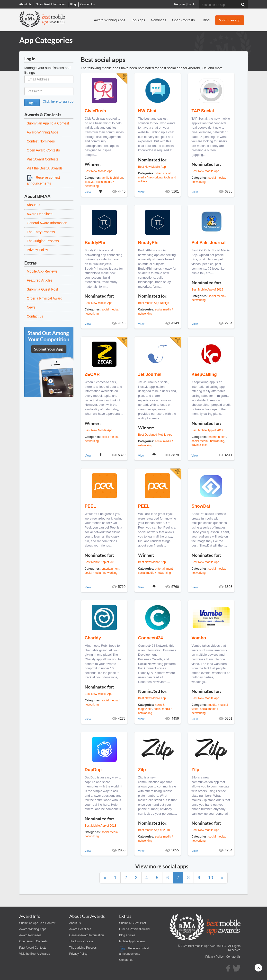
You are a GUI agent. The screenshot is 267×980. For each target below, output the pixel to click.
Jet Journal (150, 374)
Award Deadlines (40, 214)
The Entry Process (41, 232)
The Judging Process (43, 241)
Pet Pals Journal (209, 243)
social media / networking (208, 441)
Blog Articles (127, 935)
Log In (191, 4)
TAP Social (203, 111)
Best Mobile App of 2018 (100, 826)
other (158, 173)
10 (211, 878)
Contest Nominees (41, 141)
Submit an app (230, 20)
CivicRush (95, 111)
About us (33, 205)
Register (180, 4)
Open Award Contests (43, 150)
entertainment (217, 437)
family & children (112, 178)
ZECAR (92, 374)
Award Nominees (30, 935)
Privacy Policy (37, 250)
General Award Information (47, 223)
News (31, 307)
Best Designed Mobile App (155, 435)
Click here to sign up (58, 101)
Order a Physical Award (44, 298)
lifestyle (89, 182)
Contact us (35, 316)
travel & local (200, 445)
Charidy (93, 638)
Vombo (199, 638)
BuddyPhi (95, 243)
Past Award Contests (43, 159)
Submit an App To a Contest (48, 123)
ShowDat (201, 506)
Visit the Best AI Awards (45, 168)
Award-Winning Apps (43, 132)
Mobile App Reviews (42, 271)
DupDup (93, 770)
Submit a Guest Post (42, 289)
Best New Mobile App (98, 171)
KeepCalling (204, 374)
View (88, 192)
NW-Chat (147, 111)
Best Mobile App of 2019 (207, 290)
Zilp (142, 770)
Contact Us (233, 957)
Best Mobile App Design (154, 303)
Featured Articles (40, 280)
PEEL (90, 506)
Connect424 (151, 638)
